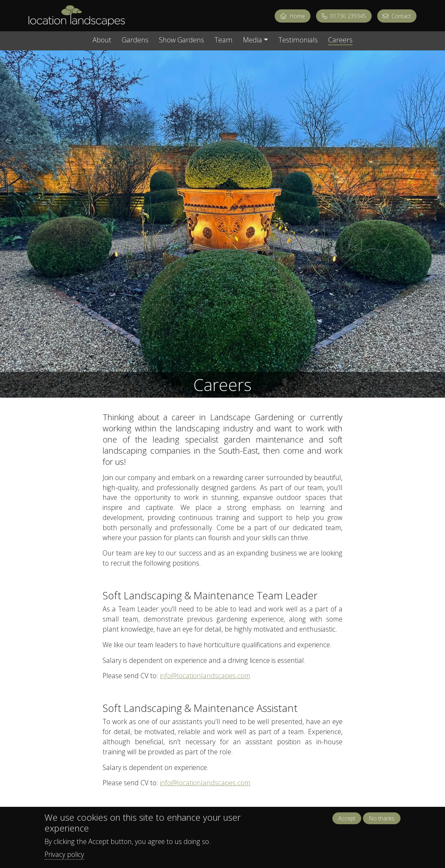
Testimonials (298, 40)
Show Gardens (181, 40)
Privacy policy (64, 858)
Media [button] (253, 40)
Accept (347, 823)
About (102, 40)
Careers (340, 40)
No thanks (382, 823)
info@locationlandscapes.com (205, 676)
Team (224, 40)
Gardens (135, 40)
